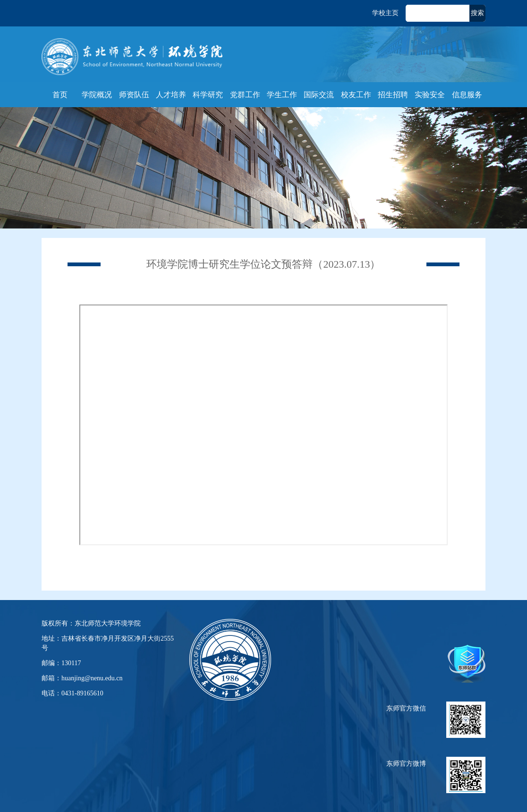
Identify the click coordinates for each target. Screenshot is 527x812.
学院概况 (97, 95)
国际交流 (319, 95)
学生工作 (282, 95)
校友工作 (356, 95)
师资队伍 (134, 95)
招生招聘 (393, 95)
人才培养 (171, 95)
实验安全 (430, 95)
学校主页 (385, 13)
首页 (60, 95)
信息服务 (467, 95)
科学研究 (208, 95)
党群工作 (245, 95)
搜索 (477, 13)
